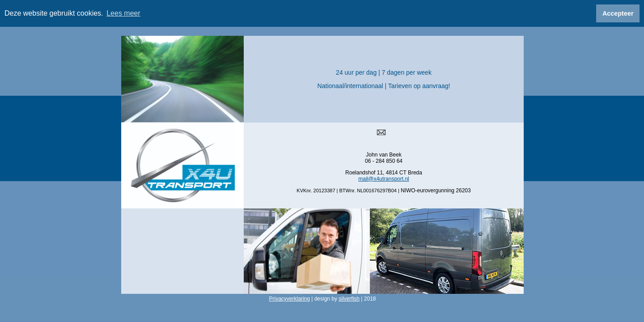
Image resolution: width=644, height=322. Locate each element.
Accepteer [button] (618, 13)
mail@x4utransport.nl (384, 177)
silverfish (349, 297)
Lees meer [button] (123, 13)
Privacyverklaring (289, 297)
